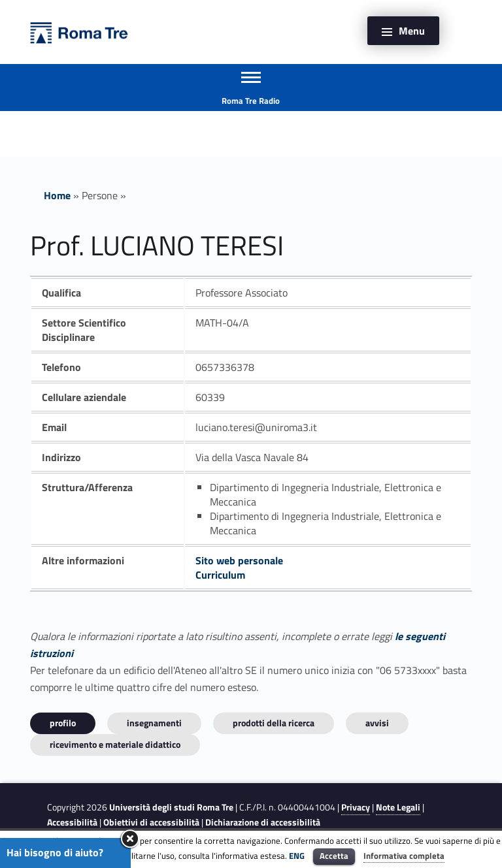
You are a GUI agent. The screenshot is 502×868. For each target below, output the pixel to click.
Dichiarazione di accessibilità (263, 822)
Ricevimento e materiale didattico (115, 744)
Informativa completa (404, 856)
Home (57, 195)
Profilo (63, 723)
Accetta (334, 856)
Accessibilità (72, 822)
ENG (297, 856)
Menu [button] (412, 31)
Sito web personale (239, 560)
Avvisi (377, 723)
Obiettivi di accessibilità (151, 822)
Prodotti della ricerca (274, 723)
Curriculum (220, 575)
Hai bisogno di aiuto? (55, 852)
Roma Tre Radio (251, 101)
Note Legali (398, 807)
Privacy (356, 807)
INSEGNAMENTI (154, 723)
